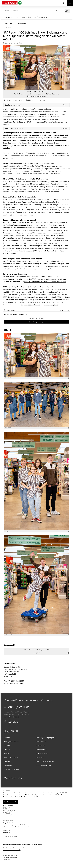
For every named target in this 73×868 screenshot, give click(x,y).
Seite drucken (11, 310)
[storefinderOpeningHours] (64, 3)
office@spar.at (14, 717)
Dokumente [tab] (22, 24)
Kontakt (7, 738)
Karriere (7, 750)
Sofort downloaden (37, 318)
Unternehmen (42, 750)
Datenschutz (42, 742)
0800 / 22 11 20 (16, 707)
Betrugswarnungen (11, 742)
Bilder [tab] (12, 24)
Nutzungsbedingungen (45, 738)
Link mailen (65, 310)
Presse (6, 753)
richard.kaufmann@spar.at (14, 683)
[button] (68, 11)
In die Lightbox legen (37, 322)
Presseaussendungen (11, 17)
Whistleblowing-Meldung (13, 769)
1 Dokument (41, 100)
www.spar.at (10, 815)
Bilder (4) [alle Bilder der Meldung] (7, 330)
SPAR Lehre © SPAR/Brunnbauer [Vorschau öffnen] (36, 92)
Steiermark (43, 17)
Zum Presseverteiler (11, 802)
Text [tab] (6, 24)
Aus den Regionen (29, 17)
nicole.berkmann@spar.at (11, 836)
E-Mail (8, 813)
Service (11, 722)
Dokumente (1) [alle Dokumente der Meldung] (9, 645)
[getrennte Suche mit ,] (31, 11)
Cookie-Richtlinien (44, 765)
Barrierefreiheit (42, 753)
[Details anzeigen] (68, 378)
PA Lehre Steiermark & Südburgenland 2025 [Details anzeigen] (36, 650)
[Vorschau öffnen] (36, 67)
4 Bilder (31, 100)
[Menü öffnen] (70, 3)
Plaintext (65, 129)
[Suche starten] (57, 11)
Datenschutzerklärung (10, 858)
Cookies (7, 746)
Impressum (41, 746)
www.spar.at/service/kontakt (12, 850)
